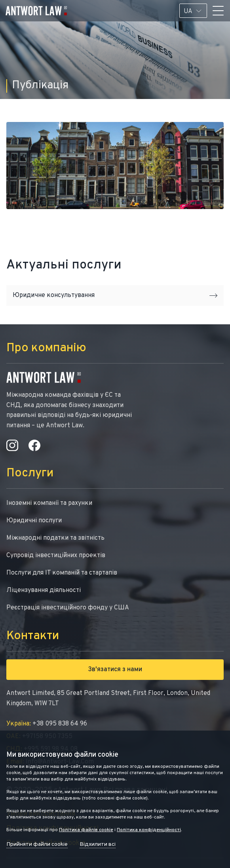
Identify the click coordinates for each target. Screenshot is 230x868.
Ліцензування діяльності (44, 590)
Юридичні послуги (34, 521)
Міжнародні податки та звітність (55, 538)
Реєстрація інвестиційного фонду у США (68, 608)
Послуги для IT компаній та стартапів (62, 573)
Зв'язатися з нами (115, 670)
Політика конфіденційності (149, 830)
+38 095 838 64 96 (47, 724)
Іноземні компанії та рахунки (49, 503)
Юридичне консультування (115, 295)
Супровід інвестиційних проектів (56, 556)
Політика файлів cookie (86, 830)
